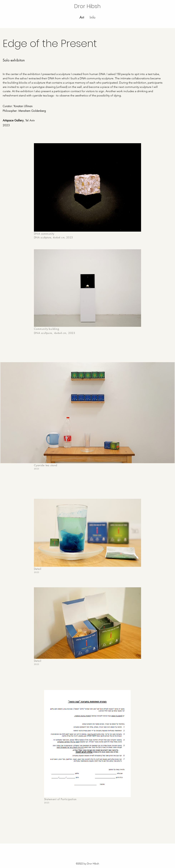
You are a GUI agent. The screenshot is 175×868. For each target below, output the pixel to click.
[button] (92, 17)
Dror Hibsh (87, 6)
